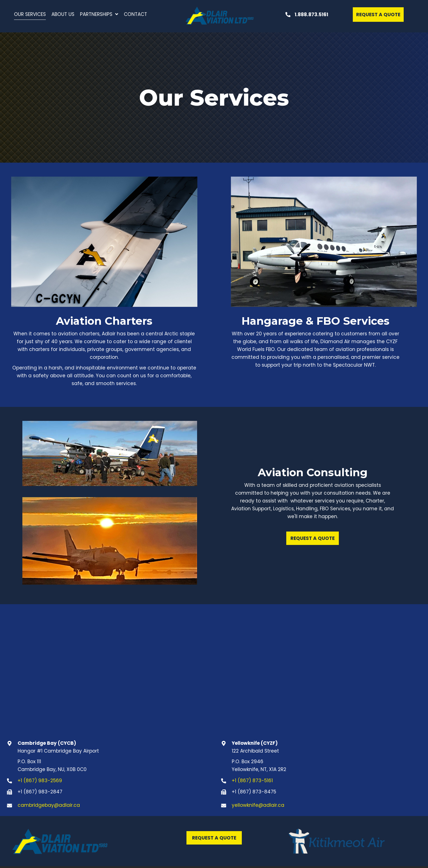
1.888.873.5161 (311, 15)
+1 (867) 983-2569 (40, 781)
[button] (378, 15)
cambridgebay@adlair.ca (49, 805)
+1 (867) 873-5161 (252, 781)
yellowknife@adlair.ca (258, 805)
